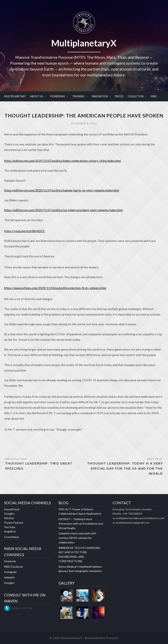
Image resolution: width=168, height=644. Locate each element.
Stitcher (9, 518)
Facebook (10, 561)
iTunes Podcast (14, 523)
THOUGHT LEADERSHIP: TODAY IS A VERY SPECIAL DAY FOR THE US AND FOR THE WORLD (125, 468)
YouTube (10, 527)
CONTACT (10, 106)
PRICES (119, 96)
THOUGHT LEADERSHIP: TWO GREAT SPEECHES (39, 466)
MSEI (154, 96)
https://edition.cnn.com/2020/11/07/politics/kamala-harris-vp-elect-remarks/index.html (62, 190)
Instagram (10, 572)
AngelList (10, 531)
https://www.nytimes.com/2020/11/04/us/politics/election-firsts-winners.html (55, 288)
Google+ (9, 514)
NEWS (24, 106)
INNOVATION (100, 96)
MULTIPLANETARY (15, 96)
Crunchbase (12, 537)
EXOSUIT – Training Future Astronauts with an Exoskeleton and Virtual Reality (81, 524)
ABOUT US (36, 96)
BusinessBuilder (95, 638)
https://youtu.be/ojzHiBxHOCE (24, 231)
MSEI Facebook (13, 567)
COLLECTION (136, 96)
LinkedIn (9, 577)
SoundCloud (12, 509)
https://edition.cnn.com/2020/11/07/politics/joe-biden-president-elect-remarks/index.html (63, 210)
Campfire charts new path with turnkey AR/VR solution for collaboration (77, 538)
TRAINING (78, 96)
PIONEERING (58, 96)
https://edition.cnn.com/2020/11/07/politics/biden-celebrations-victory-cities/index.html (62, 161)
